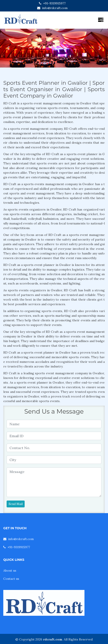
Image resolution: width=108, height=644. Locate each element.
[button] (8, 48)
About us (10, 571)
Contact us (11, 579)
